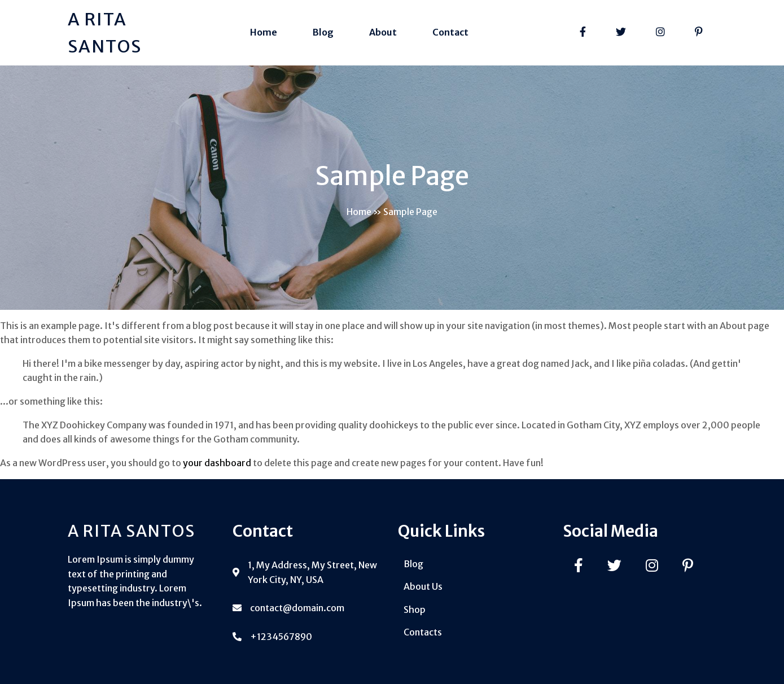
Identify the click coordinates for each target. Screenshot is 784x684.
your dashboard (217, 463)
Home (359, 212)
